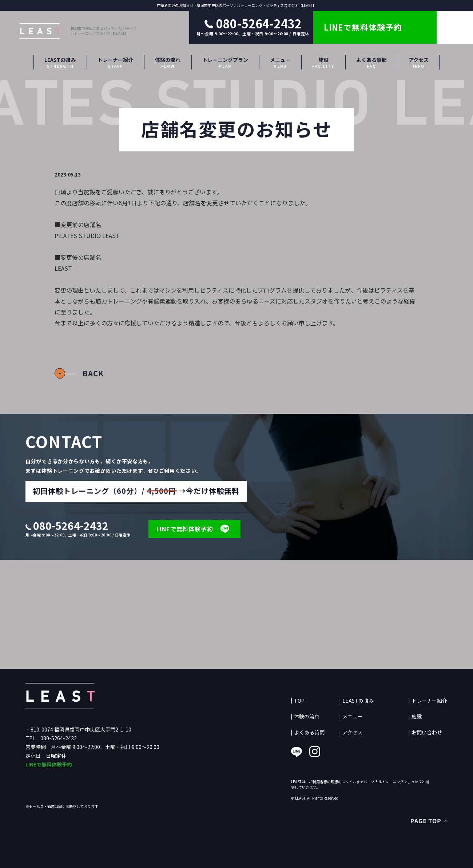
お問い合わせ (427, 732)
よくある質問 (371, 63)
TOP (299, 701)
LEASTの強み (60, 63)
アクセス (419, 63)
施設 (323, 63)
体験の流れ (168, 63)
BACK (93, 373)
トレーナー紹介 (115, 63)
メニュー (280, 63)
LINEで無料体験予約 (49, 764)
